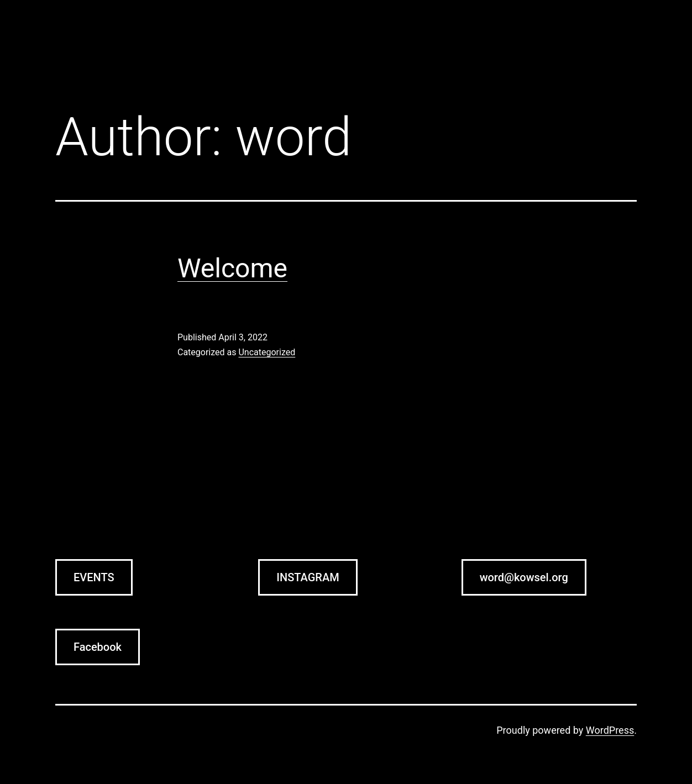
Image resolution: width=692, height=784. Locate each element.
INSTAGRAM (308, 577)
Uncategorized (267, 352)
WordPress (610, 730)
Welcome (232, 268)
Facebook (98, 647)
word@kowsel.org (524, 577)
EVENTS (94, 577)
